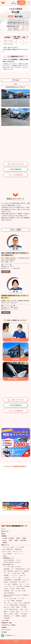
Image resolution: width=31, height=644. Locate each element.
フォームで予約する (16, 175)
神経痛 (23, 589)
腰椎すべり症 (18, 571)
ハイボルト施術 (20, 547)
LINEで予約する (15, 169)
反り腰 (28, 569)
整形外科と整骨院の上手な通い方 (12, 562)
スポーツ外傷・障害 (17, 586)
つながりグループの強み (8, 625)
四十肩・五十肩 (17, 603)
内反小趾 (6, 589)
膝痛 (19, 578)
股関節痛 (6, 576)
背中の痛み (18, 567)
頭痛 (17, 612)
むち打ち (18, 560)
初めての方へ (5, 531)
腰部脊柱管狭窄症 (20, 569)
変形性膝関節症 (8, 580)
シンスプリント (14, 576)
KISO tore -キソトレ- (18, 552)
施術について (5, 545)
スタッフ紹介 (5, 620)
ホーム (3, 529)
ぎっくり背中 (21, 599)
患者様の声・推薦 (6, 623)
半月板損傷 (27, 586)
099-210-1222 (17, 164)
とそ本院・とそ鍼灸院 (8, 538)
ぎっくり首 (7, 601)
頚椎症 (17, 614)
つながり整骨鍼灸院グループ (3, 3)
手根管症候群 (26, 603)
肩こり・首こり (8, 603)
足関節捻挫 (7, 591)
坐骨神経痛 (7, 618)
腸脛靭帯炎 (15, 584)
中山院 (4, 540)
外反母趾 (12, 589)
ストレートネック (24, 612)
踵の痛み (6, 582)
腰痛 (12, 567)
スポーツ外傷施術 (7, 554)
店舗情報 (4, 536)
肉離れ (23, 573)
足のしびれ (26, 580)
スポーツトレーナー (19, 554)
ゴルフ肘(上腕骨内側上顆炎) (11, 609)
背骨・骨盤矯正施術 (8, 549)
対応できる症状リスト (8, 565)
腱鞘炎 (6, 612)
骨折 (12, 591)
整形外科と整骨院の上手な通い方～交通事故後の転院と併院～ (16, 596)
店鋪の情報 (15, 359)
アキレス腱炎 (7, 584)
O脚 (20, 584)
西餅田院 (5, 543)
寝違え (6, 614)
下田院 (10, 540)
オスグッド (14, 578)
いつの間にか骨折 (16, 573)
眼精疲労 (24, 616)
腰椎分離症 (11, 571)
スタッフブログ (6, 630)
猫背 (5, 571)
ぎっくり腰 (7, 567)
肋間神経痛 (19, 601)
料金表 (3, 534)
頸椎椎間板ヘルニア (9, 616)
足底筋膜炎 (7, 578)
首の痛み (11, 614)
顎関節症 (18, 616)
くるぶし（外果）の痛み (10, 599)
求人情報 (4, 632)
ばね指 (21, 609)
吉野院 (24, 538)
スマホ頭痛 (12, 612)
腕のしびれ (7, 607)
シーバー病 (26, 584)
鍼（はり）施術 (7, 552)
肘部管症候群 (23, 605)
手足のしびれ (23, 576)
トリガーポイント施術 (8, 547)
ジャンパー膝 (7, 586)
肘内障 (24, 591)
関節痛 (13, 601)
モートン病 (7, 573)
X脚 (19, 582)
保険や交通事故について (15, 379)
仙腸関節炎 (26, 571)
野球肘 (13, 607)
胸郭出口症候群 (14, 605)
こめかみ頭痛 (23, 614)
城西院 (16, 540)
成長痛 (18, 589)
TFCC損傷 (24, 607)
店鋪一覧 (13, 4)
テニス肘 (6, 605)
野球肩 (18, 607)
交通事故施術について (8, 558)
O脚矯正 (5, 556)
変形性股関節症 (17, 580)
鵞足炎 (24, 582)
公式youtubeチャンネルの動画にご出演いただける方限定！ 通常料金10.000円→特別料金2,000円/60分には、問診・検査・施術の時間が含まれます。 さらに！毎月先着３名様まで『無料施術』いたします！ (29, 503)
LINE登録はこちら (10, 635)
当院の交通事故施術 (9, 560)
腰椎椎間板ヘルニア (9, 569)
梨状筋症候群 (13, 582)
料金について (16, 340)
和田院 (18, 538)
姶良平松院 (23, 540)
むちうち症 (18, 591)
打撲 (26, 609)
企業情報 (4, 627)
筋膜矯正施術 (18, 549)
